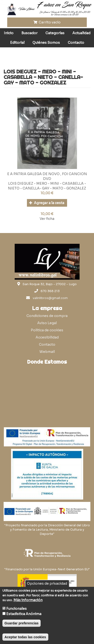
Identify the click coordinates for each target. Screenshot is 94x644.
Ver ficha (47, 219)
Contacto (76, 43)
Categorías (55, 33)
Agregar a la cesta (47, 203)
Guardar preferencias (22, 623)
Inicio (9, 33)
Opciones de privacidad (47, 583)
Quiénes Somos (46, 43)
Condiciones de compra (47, 316)
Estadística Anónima (24, 614)
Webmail (47, 352)
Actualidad (81, 33)
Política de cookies (47, 330)
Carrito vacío (47, 22)
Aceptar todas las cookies (25, 637)
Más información (28, 600)
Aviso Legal (47, 323)
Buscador (29, 33)
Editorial (17, 43)
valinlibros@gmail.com (50, 298)
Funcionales (16, 609)
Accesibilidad (47, 337)
